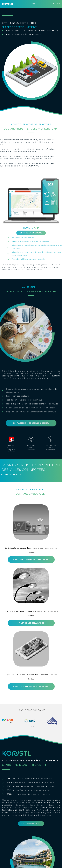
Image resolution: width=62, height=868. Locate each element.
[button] (34, 4)
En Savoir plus (13, 475)
